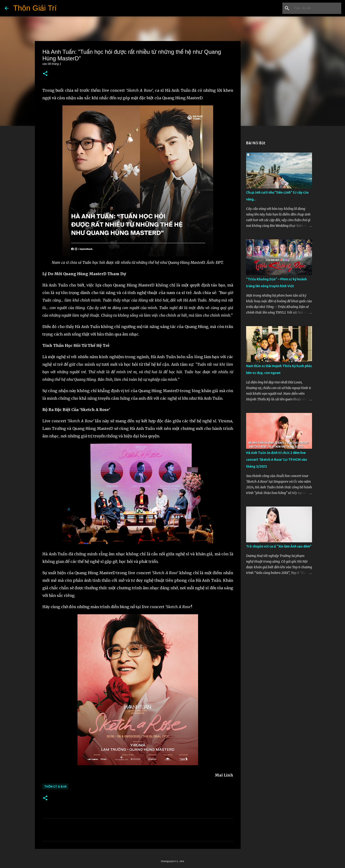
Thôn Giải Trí (35, 8)
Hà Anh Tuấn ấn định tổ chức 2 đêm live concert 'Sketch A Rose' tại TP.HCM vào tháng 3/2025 (277, 460)
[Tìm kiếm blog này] (317, 8)
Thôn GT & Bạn (55, 787)
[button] (45, 74)
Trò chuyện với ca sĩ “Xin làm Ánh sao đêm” (279, 546)
